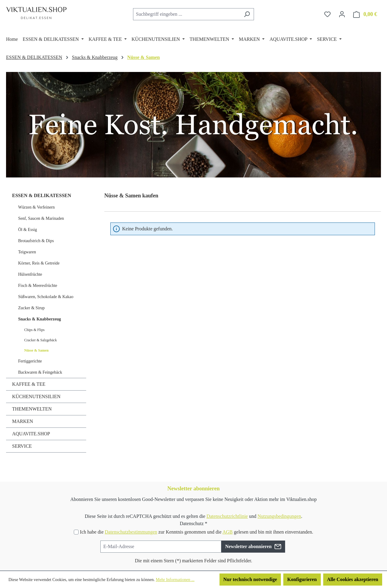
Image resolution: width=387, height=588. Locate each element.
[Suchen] (247, 14)
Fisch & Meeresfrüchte (38, 286)
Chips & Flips (34, 330)
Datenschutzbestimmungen (131, 532)
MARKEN (23, 421)
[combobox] (187, 14)
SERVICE (22, 446)
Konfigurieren (302, 579)
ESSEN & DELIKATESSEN (42, 195)
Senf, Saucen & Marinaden (41, 218)
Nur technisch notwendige (250, 579)
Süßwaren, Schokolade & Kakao (46, 297)
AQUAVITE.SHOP (31, 434)
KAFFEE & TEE (29, 384)
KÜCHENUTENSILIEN (36, 396)
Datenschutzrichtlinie (227, 516)
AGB (228, 532)
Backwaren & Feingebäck (40, 372)
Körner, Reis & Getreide (39, 263)
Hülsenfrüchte (30, 274)
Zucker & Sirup (31, 308)
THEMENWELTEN (32, 409)
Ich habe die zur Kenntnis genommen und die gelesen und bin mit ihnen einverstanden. (196, 532)
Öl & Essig (28, 230)
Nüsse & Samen (36, 350)
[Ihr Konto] (342, 14)
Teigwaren (27, 252)
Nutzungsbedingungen (279, 516)
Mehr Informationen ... (175, 580)
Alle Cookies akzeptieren (353, 579)
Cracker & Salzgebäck (41, 340)
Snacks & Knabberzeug (40, 319)
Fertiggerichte (30, 361)
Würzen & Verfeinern (36, 207)
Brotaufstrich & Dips (36, 241)
